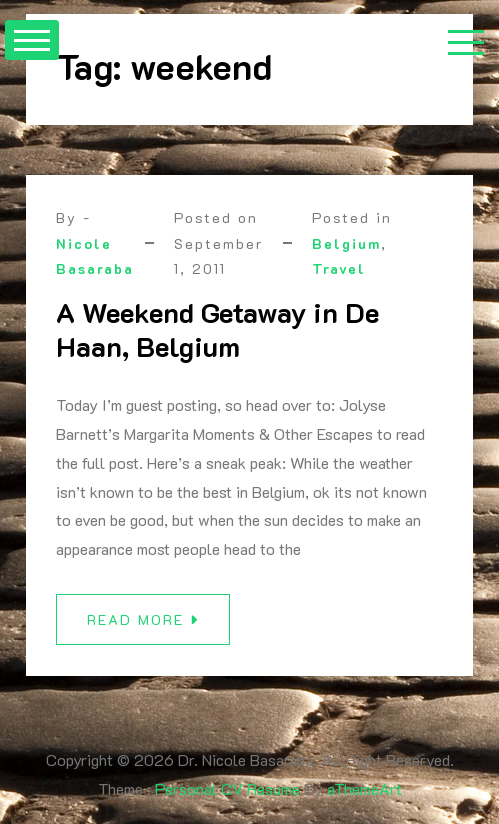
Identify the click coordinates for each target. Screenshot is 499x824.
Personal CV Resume (227, 788)
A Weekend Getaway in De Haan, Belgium (217, 329)
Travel (339, 268)
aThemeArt (364, 788)
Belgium (346, 243)
